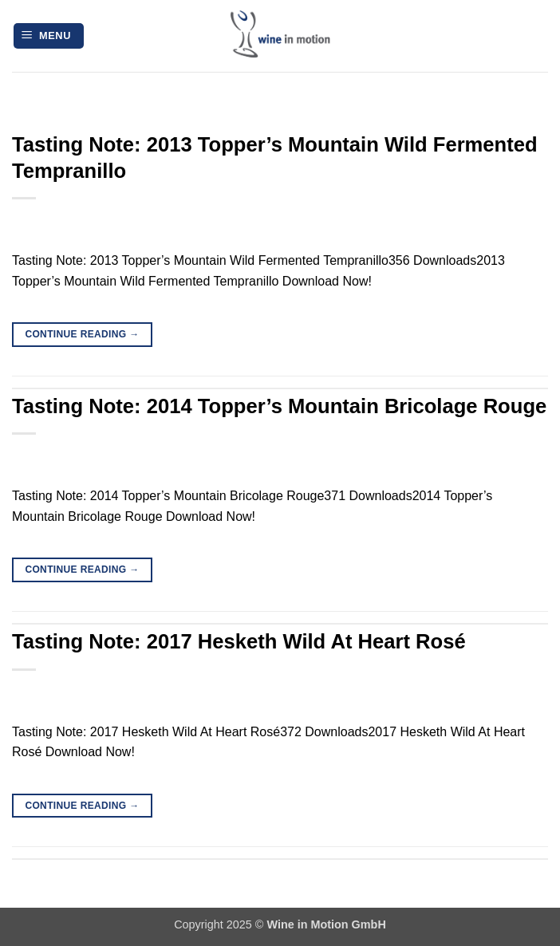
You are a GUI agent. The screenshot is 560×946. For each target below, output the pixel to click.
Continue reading (82, 335)
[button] (49, 36)
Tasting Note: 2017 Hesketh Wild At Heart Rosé (239, 641)
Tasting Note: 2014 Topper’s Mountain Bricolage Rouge (279, 406)
